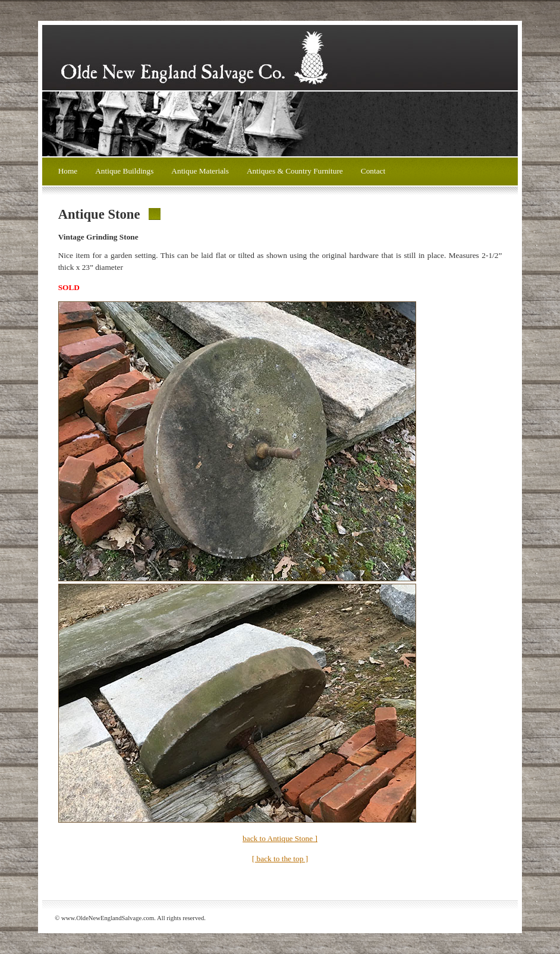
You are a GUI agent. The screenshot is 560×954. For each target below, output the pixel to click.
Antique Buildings (124, 171)
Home (68, 171)
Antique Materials (200, 171)
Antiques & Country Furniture (295, 171)
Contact (373, 171)
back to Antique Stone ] (280, 838)
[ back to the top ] (280, 859)
